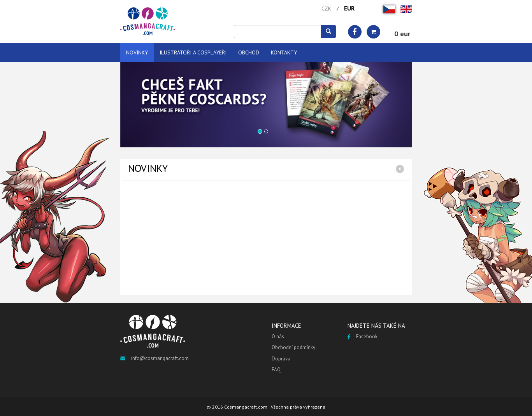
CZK (326, 9)
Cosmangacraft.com (246, 407)
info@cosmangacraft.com (155, 358)
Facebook (363, 336)
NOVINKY (137, 52)
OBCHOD (249, 52)
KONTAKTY (284, 52)
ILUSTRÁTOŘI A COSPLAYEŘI (193, 52)
